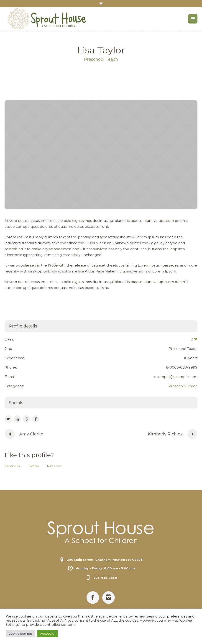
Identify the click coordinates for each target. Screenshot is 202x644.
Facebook (12, 466)
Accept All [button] (48, 634)
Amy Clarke (31, 434)
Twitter (34, 466)
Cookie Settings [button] (20, 634)
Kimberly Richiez (165, 434)
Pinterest (54, 466)
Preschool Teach (183, 386)
